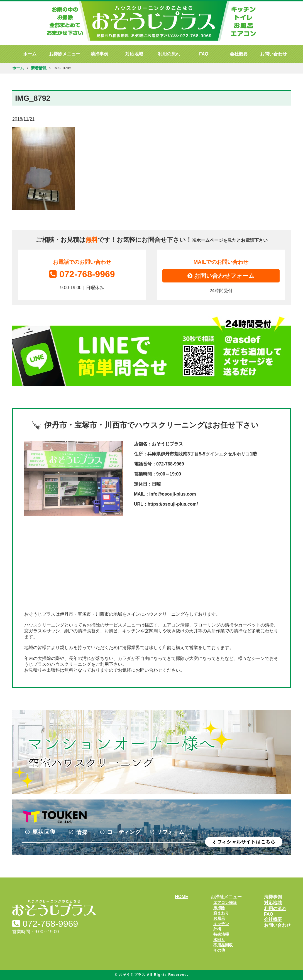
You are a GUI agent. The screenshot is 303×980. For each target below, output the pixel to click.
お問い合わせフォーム (221, 276)
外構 (217, 929)
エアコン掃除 (225, 903)
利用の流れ (169, 54)
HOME (182, 897)
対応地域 (134, 54)
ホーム (30, 54)
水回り (219, 940)
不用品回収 (223, 945)
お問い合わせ (273, 54)
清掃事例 (99, 54)
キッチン (221, 924)
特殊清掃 (221, 934)
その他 (219, 950)
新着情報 (39, 68)
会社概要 (239, 54)
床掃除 (219, 908)
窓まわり (221, 913)
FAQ (204, 54)
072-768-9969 (82, 274)
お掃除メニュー (65, 54)
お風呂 (219, 918)
